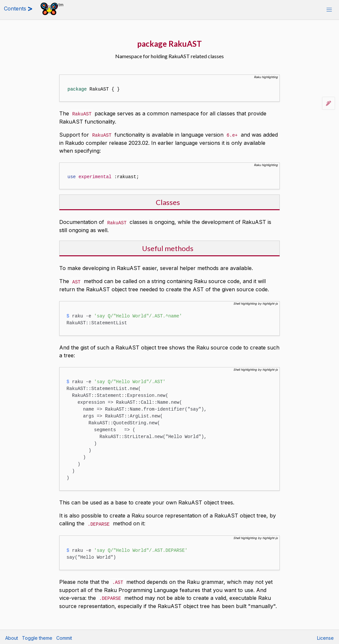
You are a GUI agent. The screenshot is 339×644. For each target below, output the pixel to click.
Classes (168, 202)
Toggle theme (37, 636)
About (12, 636)
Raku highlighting (266, 77)
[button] (329, 10)
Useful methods (168, 247)
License (325, 636)
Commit (64, 636)
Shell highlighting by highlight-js (256, 302)
